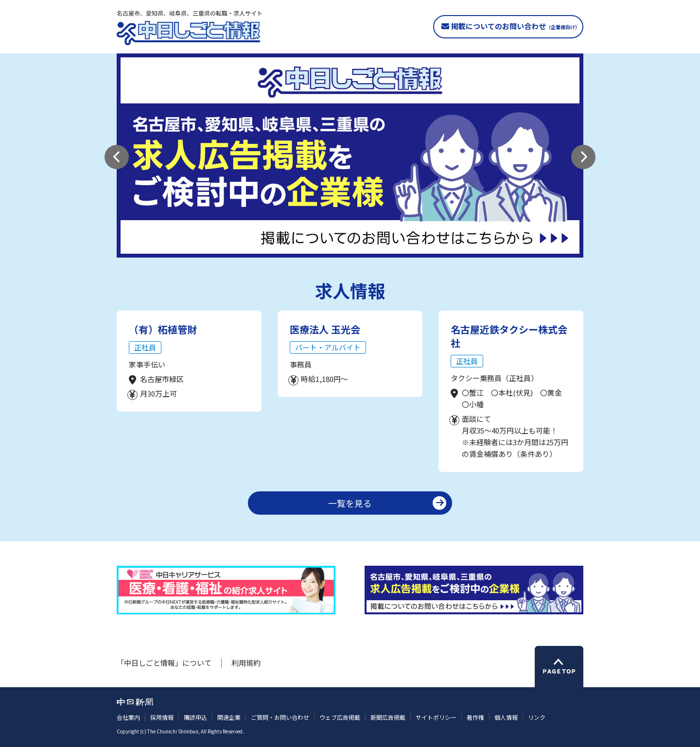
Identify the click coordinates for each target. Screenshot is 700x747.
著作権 (475, 717)
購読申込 (195, 717)
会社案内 (128, 717)
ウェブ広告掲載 (340, 717)
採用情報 (162, 717)
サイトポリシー (436, 717)
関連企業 (229, 717)
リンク (537, 717)
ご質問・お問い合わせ (280, 717)
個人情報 (506, 717)
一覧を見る (350, 503)
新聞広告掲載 (388, 717)
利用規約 (246, 663)
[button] (117, 157)
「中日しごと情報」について (164, 663)
